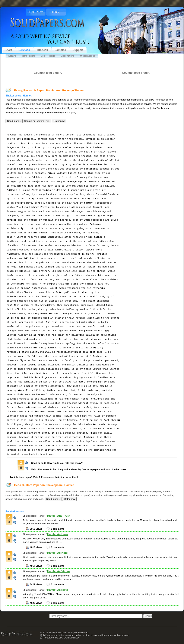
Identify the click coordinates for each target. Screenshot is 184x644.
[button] (14, 121)
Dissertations (67, 56)
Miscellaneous (88, 56)
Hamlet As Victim (58, 571)
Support (78, 50)
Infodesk (42, 50)
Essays (12, 56)
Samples (60, 50)
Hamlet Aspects (58, 590)
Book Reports (48, 56)
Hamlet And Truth (59, 516)
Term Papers (28, 56)
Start (9, 50)
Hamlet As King (57, 553)
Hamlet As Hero (57, 534)
